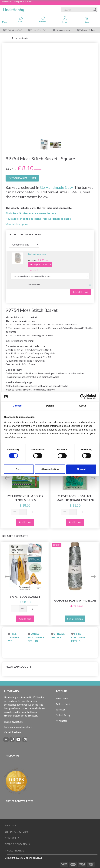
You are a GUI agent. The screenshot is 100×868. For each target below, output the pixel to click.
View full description (17, 224)
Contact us (12, 838)
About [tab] (83, 406)
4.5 (21, 30)
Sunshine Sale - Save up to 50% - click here (17, 2)
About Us (11, 826)
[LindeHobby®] (14, 9)
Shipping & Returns (14, 722)
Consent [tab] (18, 406)
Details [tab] (50, 406)
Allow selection (50, 469)
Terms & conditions (17, 844)
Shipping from (12, 30)
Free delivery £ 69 (39, 30)
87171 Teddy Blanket (25, 597)
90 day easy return (63, 30)
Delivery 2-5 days (87, 30)
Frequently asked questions (18, 727)
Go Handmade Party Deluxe (75, 601)
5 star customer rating (78, 637)
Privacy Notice (14, 851)
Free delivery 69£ (13, 637)
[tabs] (87, 20)
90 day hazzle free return (36, 637)
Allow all (81, 469)
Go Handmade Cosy (56, 187)
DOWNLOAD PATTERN (22, 178)
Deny (19, 469)
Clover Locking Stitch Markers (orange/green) (75, 498)
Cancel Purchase (13, 732)
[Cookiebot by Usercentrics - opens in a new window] (82, 397)
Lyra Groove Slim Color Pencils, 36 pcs (25, 498)
